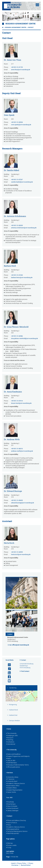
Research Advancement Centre (21, 24)
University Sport (12, 781)
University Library (12, 777)
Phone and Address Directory (16, 821)
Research (10, 738)
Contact (31, 27)
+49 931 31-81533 (17, 275)
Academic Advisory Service (15, 784)
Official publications (13, 767)
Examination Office (13, 786)
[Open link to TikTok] (8, 669)
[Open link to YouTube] (8, 681)
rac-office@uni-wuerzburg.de (19, 645)
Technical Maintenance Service (17, 831)
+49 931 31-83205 (17, 225)
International (11, 744)
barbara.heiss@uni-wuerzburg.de (22, 277)
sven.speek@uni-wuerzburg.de (21, 125)
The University (11, 734)
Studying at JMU (12, 736)
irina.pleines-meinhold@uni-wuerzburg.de (24, 338)
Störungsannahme (13, 829)
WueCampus (11, 804)
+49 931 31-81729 (17, 67)
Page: (8, 857)
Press (9, 825)
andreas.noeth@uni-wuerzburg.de (22, 451)
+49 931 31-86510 (17, 449)
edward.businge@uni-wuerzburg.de (23, 503)
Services (10, 773)
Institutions (10, 742)
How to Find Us (12, 823)
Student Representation (14, 790)
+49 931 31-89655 (17, 500)
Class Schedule (12, 806)
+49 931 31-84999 (17, 552)
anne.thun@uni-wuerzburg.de (21, 70)
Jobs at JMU (11, 761)
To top (9, 848)
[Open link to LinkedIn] (8, 673)
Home (9, 729)
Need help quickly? (13, 834)
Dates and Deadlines (13, 754)
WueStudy (10, 802)
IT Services (10, 779)
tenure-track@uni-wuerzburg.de (21, 403)
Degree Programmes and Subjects (18, 756)
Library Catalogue (12, 811)
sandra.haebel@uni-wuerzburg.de (22, 182)
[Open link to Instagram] (8, 665)
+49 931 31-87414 (17, 401)
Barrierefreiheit (26, 865)
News (9, 759)
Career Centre (11, 792)
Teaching (10, 740)
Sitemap (9, 843)
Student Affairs (11, 788)
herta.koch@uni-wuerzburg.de (21, 554)
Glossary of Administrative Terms (17, 765)
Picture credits (11, 846)
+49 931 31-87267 (17, 180)
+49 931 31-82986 (17, 336)
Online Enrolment (12, 809)
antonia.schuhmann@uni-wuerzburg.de (24, 228)
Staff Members (12, 763)
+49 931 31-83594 (17, 122)
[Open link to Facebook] (8, 677)
